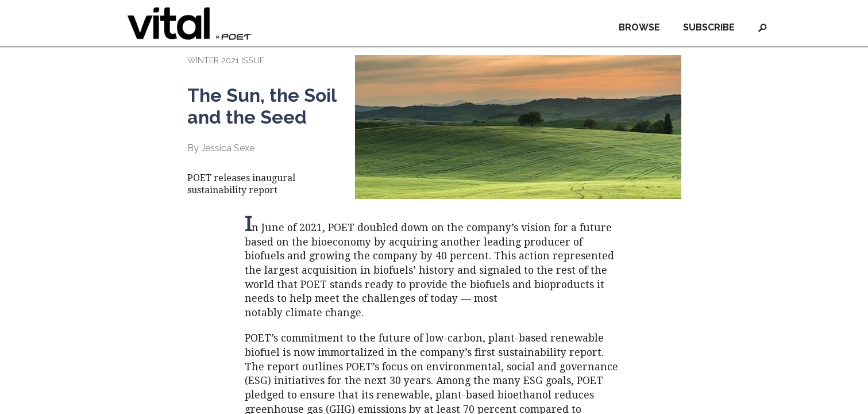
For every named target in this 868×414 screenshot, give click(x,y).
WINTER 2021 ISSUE (226, 60)
